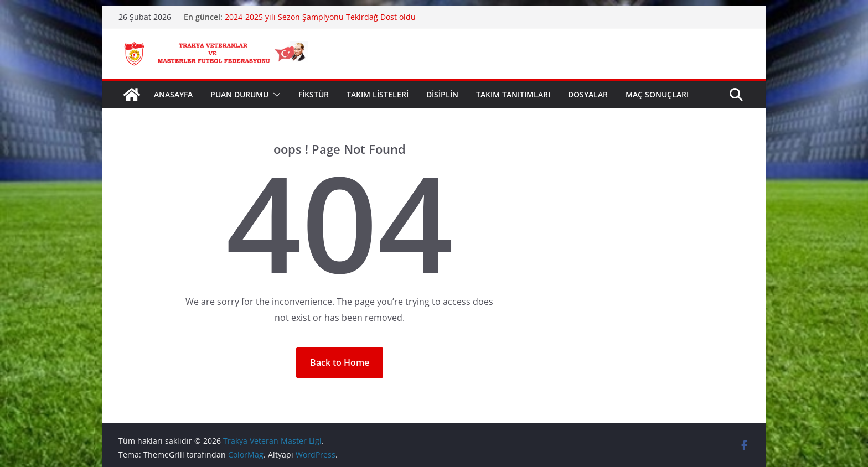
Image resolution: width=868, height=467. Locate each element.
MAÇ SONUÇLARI (657, 94)
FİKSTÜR (314, 94)
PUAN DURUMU (239, 94)
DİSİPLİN (442, 94)
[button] (275, 95)
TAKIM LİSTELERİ (378, 94)
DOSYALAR (588, 94)
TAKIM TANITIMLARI (513, 94)
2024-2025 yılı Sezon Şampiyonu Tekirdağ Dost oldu (320, 17)
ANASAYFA (173, 94)
